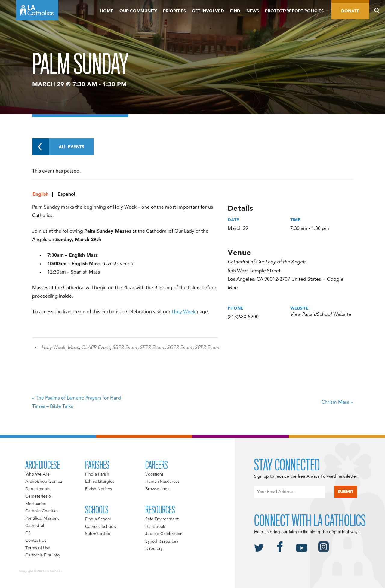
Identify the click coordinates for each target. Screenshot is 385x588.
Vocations (154, 474)
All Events (58, 147)
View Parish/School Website (321, 315)
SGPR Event (180, 348)
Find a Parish (97, 474)
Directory (154, 549)
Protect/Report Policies (294, 11)
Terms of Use (38, 548)
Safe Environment (162, 519)
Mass (73, 348)
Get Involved (208, 11)
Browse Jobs (157, 489)
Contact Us (36, 541)
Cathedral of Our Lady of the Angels (267, 262)
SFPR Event (152, 348)
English (40, 194)
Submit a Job (98, 534)
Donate (350, 11)
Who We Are (37, 474)
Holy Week (184, 312)
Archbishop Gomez (44, 482)
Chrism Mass (337, 403)
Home (107, 11)
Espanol (66, 194)
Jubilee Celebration (164, 534)
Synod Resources (162, 541)
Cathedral (35, 526)
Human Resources (162, 482)
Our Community (138, 11)
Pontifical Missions (42, 519)
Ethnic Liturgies (100, 482)
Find (235, 11)
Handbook (155, 527)
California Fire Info (42, 555)
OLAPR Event (96, 348)
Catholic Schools (101, 527)
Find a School (98, 519)
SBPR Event (125, 348)
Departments (38, 489)
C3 (28, 533)
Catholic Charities (42, 511)
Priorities (174, 11)
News (253, 11)
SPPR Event (207, 348)
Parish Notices (99, 489)
